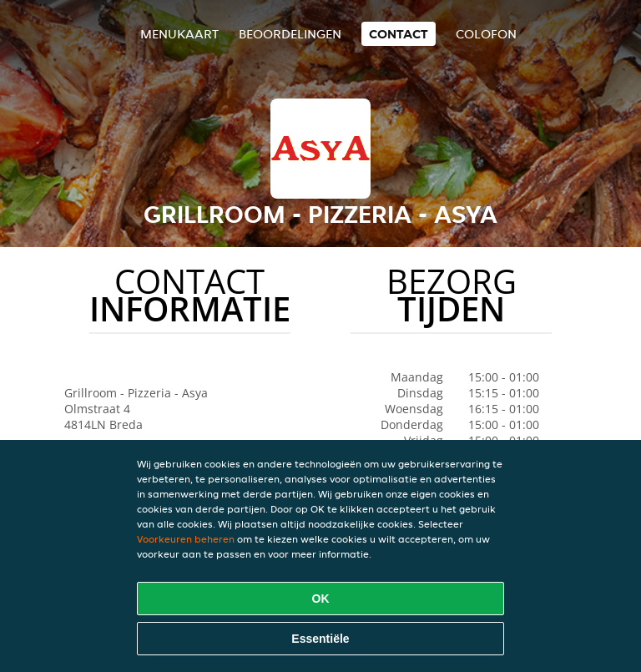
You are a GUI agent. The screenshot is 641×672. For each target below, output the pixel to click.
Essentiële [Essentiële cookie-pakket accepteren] (320, 639)
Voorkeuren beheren (186, 539)
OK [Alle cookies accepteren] (321, 599)
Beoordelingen (290, 34)
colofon (486, 34)
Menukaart (179, 34)
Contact (399, 34)
